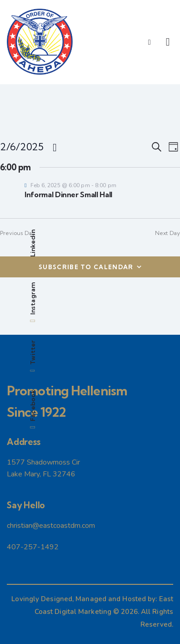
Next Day (167, 233)
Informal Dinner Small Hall (68, 194)
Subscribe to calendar (86, 267)
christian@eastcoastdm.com (51, 526)
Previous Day (17, 233)
